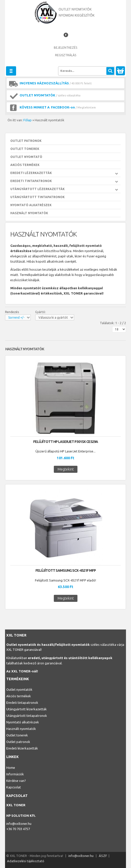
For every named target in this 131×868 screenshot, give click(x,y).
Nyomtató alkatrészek (31, 205)
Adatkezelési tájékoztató (26, 861)
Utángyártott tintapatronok (37, 197)
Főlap (28, 120)
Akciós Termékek (25, 165)
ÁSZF (103, 856)
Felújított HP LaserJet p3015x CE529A (65, 442)
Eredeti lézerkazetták (31, 173)
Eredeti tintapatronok (31, 181)
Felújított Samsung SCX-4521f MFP (66, 570)
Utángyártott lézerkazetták (37, 189)
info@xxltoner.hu (19, 824)
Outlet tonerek (25, 149)
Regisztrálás (66, 55)
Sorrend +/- (16, 317)
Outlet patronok (26, 141)
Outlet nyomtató (26, 157)
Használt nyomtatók (29, 213)
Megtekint (66, 469)
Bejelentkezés (65, 48)
